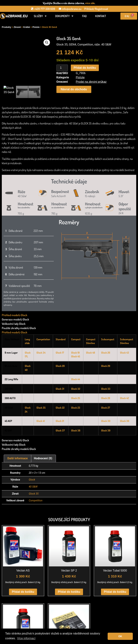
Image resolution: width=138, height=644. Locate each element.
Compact (76, 339)
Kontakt (101, 16)
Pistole (36, 27)
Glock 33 (106, 389)
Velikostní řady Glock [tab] (14, 324)
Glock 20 (60, 366)
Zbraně (17, 27)
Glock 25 (76, 398)
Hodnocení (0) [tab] (43, 458)
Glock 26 (106, 352)
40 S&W (33, 487)
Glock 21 (60, 421)
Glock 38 (76, 430)
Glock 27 (106, 408)
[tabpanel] (69, 386)
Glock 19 (75, 352)
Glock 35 (41, 408)
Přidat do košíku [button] (23, 592)
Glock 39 (106, 430)
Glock (32, 480)
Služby (40, 16)
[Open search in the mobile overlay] (14, 22)
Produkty (6, 27)
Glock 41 (41, 421)
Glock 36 (125, 421)
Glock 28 (106, 398)
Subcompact (108, 339)
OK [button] (120, 636)
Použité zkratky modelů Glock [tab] (19, 328)
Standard (61, 339)
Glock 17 (60, 352)
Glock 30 (106, 421)
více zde (90, 3)
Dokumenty (64, 16)
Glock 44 (76, 379)
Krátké (27, 27)
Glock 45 (76, 356)
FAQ (84, 16)
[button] (47, 42)
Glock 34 (41, 352)
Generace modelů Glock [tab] (15, 319)
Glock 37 (60, 430)
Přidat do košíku (85, 68)
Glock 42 (124, 398)
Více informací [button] (26, 638)
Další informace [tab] (18, 458)
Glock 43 (125, 352)
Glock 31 (60, 389)
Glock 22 (60, 408)
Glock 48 (91, 352)
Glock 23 (76, 408)
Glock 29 (106, 366)
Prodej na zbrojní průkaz (91, 82)
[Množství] (62, 68)
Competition (36, 501)
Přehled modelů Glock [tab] (15, 315)
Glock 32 (76, 389)
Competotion (43, 339)
